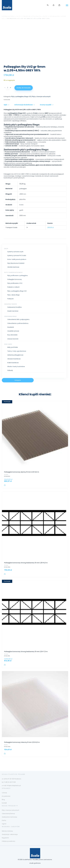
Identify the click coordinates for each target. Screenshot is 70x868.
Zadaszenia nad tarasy (10, 817)
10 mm (6, 475)
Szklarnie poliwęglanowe (15, 355)
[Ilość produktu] (8, 88)
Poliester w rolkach (13, 287)
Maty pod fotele (13, 347)
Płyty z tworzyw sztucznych (29, 16)
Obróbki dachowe (13, 267)
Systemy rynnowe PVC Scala (17, 256)
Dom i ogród (8, 344)
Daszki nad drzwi (13, 311)
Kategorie (18, 380)
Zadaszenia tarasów (10, 304)
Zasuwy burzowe (13, 339)
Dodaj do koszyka (24, 88)
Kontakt (4, 803)
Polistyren (10, 299)
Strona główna (8, 16)
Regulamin (5, 838)
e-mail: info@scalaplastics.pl (11, 786)
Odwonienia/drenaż (8, 814)
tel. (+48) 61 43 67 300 (9, 782)
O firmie (4, 793)
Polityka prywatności (9, 841)
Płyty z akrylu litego (13, 295)
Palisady (10, 370)
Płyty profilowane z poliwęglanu (18, 276)
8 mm (6, 745)
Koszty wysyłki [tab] (46, 105)
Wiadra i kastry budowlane (16, 367)
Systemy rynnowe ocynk (15, 252)
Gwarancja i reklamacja (10, 834)
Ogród (4, 824)
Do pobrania (6, 796)
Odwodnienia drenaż (10, 316)
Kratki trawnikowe (13, 363)
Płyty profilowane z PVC (15, 283)
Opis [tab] (5, 105)
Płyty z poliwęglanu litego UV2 (17, 291)
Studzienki (11, 327)
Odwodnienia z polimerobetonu (18, 323)
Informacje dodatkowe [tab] (24, 105)
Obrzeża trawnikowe (14, 359)
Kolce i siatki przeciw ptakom (17, 259)
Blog (3, 800)
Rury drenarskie (12, 335)
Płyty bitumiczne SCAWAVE (16, 263)
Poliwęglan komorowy (15, 279)
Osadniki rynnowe (13, 331)
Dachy (6, 249)
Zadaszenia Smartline (14, 307)
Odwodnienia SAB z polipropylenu (18, 319)
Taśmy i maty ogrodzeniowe (17, 351)
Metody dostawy (7, 831)
